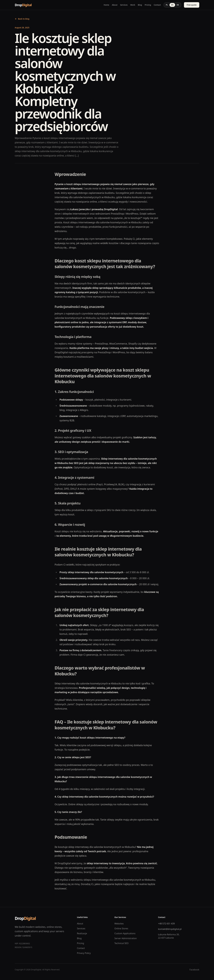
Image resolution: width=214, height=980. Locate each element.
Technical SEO (121, 943)
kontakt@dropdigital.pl (170, 929)
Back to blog (22, 19)
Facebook (194, 970)
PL (167, 5)
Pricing (148, 5)
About (115, 5)
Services (124, 5)
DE (178, 5)
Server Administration (126, 938)
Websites (119, 924)
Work (133, 5)
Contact (157, 5)
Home (106, 5)
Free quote (192, 5)
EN (172, 5)
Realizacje (82, 933)
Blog (140, 5)
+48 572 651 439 (166, 924)
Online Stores (121, 928)
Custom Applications (125, 933)
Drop (23, 5)
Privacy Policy (84, 953)
